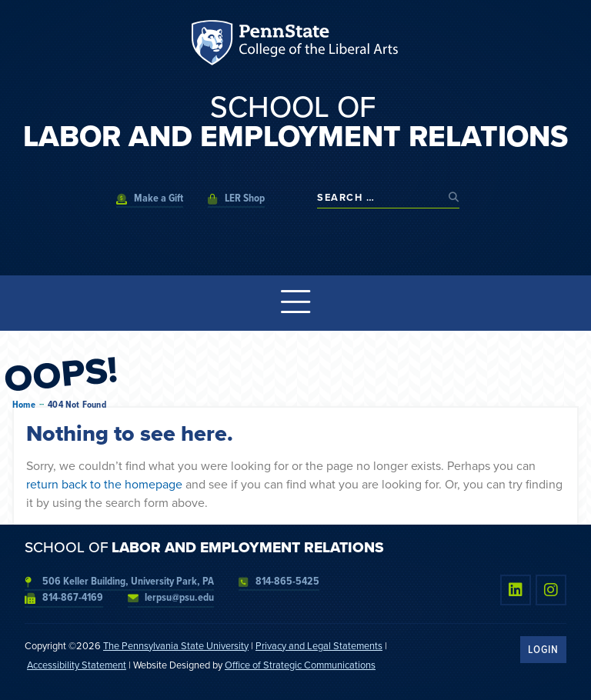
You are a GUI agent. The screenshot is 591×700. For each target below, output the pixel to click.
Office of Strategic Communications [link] (300, 665)
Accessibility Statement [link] (77, 665)
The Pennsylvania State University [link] (176, 646)
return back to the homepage (104, 484)
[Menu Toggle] (295, 303)
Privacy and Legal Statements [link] (319, 646)
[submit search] (454, 197)
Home (24, 405)
